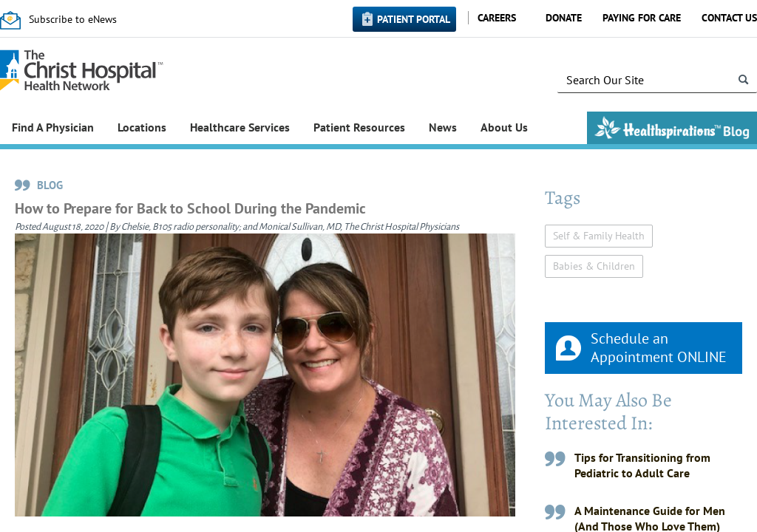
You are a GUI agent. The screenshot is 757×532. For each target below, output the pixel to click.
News (443, 127)
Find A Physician (53, 127)
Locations (142, 127)
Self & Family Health (599, 236)
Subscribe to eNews (73, 19)
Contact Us (729, 18)
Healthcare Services (240, 127)
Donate (564, 18)
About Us (504, 127)
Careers (497, 18)
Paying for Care (642, 18)
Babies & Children (594, 266)
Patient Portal (414, 19)
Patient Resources (359, 127)
